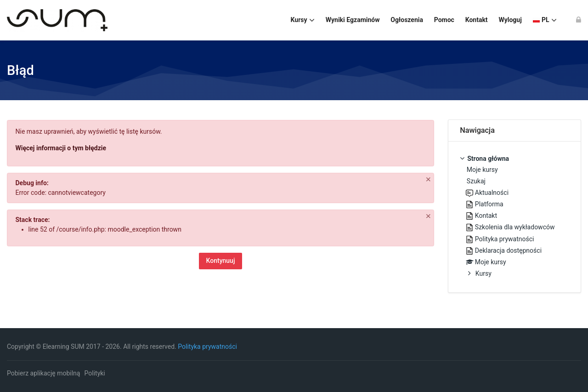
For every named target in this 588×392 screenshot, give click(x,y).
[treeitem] (514, 217)
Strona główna (488, 159)
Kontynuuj (221, 261)
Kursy (483, 273)
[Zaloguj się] (579, 20)
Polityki (95, 373)
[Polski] (545, 20)
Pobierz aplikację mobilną (43, 373)
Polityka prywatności (207, 347)
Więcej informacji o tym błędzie (61, 148)
